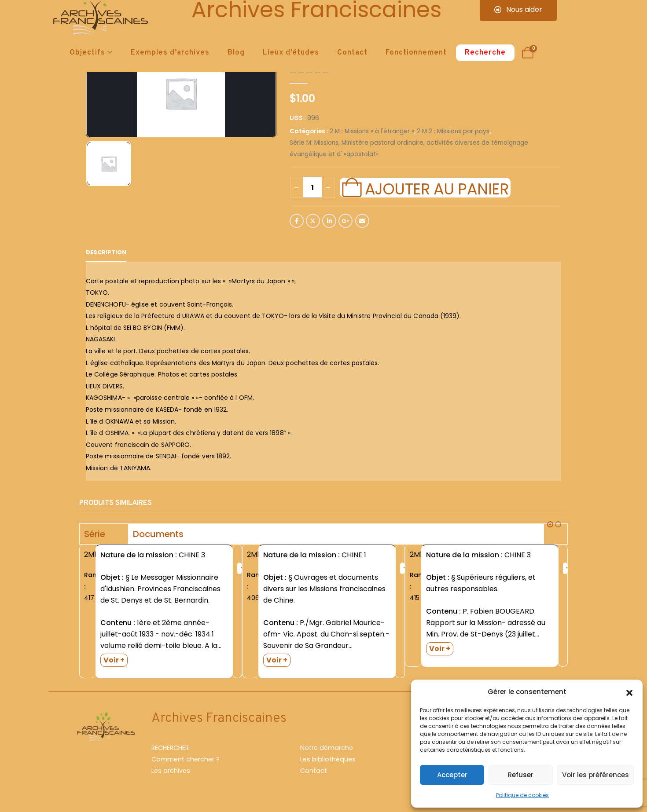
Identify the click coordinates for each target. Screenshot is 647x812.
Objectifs (87, 53)
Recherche (485, 53)
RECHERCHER (170, 748)
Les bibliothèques (328, 759)
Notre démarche (327, 748)
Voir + (114, 660)
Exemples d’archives (170, 53)
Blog (236, 53)
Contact (352, 53)
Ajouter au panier (437, 188)
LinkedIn (329, 221)
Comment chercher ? (186, 759)
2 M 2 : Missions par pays (453, 131)
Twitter (313, 221)
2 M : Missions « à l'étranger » (372, 131)
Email (362, 221)
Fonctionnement (416, 53)
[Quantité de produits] (312, 187)
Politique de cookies (522, 795)
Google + (346, 221)
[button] (629, 692)
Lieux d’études (291, 53)
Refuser (521, 775)
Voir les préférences (596, 775)
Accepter (452, 775)
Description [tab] (106, 252)
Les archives (171, 771)
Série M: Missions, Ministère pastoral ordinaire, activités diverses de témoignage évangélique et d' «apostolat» (409, 148)
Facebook (297, 221)
